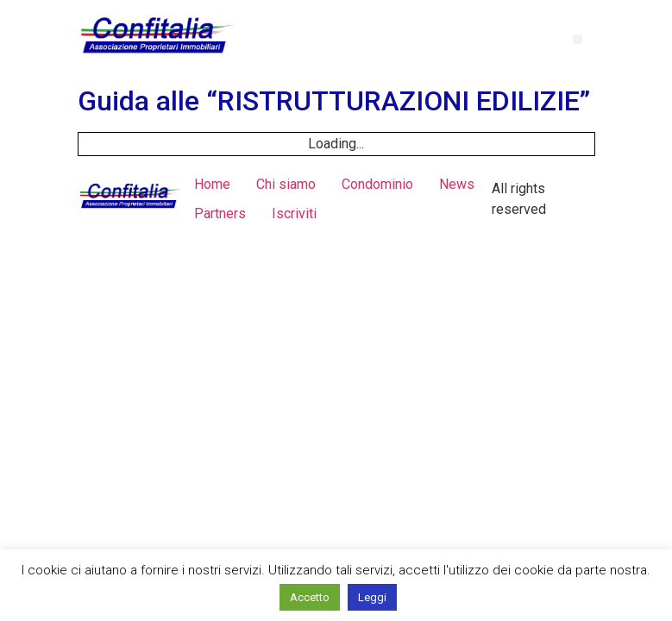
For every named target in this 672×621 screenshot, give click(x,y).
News (457, 184)
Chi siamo (286, 184)
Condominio (377, 184)
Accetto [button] (310, 597)
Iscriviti (294, 213)
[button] (578, 39)
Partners (220, 213)
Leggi (372, 597)
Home (212, 184)
